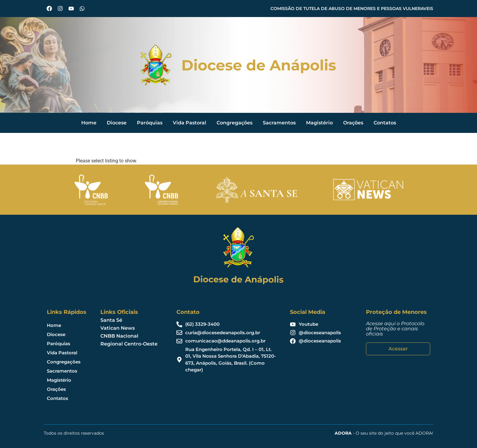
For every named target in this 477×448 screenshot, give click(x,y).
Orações (353, 123)
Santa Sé (111, 320)
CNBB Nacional (119, 336)
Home (89, 123)
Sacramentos (279, 123)
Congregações (235, 123)
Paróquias (150, 123)
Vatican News (118, 328)
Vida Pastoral (190, 123)
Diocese (117, 123)
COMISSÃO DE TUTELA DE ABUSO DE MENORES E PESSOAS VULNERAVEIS (352, 9)
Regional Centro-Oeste (129, 344)
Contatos (385, 123)
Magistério (319, 123)
